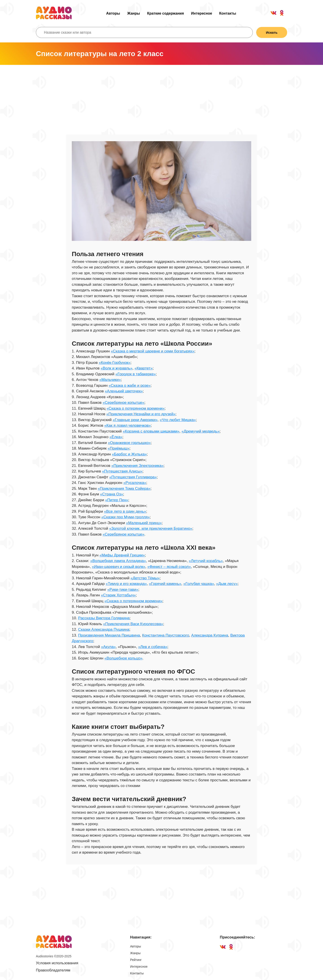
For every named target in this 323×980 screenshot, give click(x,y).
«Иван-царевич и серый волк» (119, 567)
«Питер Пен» (117, 500)
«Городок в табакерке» (136, 374)
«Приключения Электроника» (137, 466)
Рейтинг (136, 960)
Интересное (202, 13)
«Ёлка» (116, 437)
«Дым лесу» (227, 584)
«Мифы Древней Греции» (122, 555)
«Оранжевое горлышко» (129, 443)
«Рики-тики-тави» (123, 590)
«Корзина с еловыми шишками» (151, 431)
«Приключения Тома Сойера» (124, 489)
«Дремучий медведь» (201, 431)
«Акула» (108, 647)
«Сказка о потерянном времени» (136, 408)
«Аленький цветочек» (124, 391)
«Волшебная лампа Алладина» (118, 561)
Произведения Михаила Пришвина (109, 635)
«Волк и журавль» (116, 368)
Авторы (113, 13)
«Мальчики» (110, 380)
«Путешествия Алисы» (122, 471)
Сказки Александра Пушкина (104, 630)
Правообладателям (53, 970)
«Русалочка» (135, 483)
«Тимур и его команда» (126, 584)
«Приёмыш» (119, 448)
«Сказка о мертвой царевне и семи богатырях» (153, 351)
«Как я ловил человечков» (128, 425)
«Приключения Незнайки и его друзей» (141, 414)
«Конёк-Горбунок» (115, 363)
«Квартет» (144, 368)
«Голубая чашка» (199, 584)
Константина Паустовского (166, 635)
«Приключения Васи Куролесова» (133, 624)
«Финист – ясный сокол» (169, 567)
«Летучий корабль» (206, 561)
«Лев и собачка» (153, 647)
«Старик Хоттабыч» (118, 595)
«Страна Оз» (111, 494)
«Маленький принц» (144, 523)
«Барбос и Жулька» (129, 454)
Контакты (228, 13)
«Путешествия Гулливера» (133, 477)
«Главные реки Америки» (135, 420)
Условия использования (57, 963)
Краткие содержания (166, 13)
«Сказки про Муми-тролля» (125, 517)
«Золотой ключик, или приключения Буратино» (151, 528)
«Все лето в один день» (125, 511)
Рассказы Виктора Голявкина (104, 618)
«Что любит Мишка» (178, 420)
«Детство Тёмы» (145, 578)
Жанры (134, 13)
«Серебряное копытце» (124, 403)
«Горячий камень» (165, 584)
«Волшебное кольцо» (123, 658)
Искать (272, 32)
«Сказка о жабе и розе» (130, 386)
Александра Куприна (210, 635)
